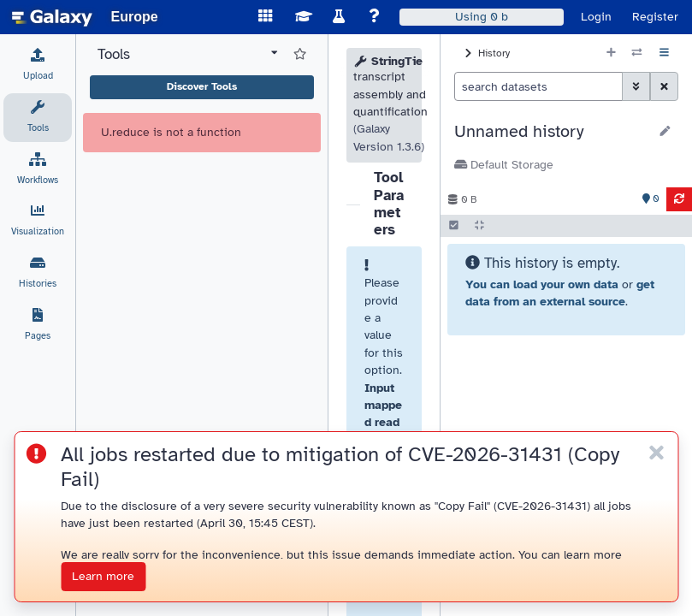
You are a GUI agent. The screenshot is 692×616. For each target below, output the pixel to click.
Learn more (103, 576)
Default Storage (504, 165)
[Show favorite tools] (300, 55)
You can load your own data (542, 284)
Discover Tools (202, 86)
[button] (551, 132)
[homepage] (52, 17)
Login (596, 17)
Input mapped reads (383, 414)
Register (655, 17)
